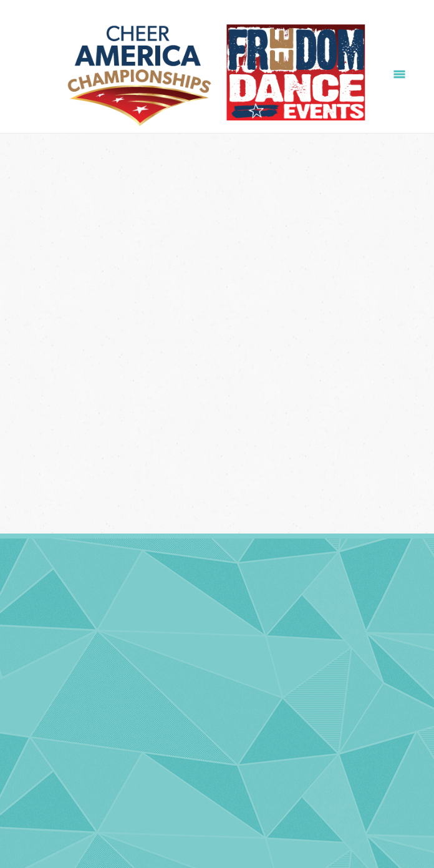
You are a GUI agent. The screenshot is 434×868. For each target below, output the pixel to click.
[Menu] (399, 74)
